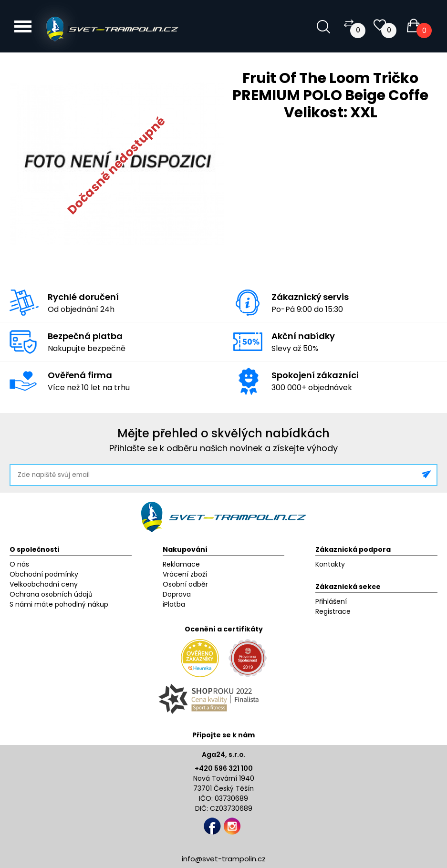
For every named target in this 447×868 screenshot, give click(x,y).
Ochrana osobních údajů (51, 594)
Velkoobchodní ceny (44, 584)
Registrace (333, 611)
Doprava (177, 594)
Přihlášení (331, 601)
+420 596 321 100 (224, 768)
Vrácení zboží (185, 574)
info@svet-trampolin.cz (224, 859)
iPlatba (174, 604)
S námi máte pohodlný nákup (59, 604)
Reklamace (181, 564)
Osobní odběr (185, 584)
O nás (19, 564)
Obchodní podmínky (44, 574)
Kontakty (330, 564)
